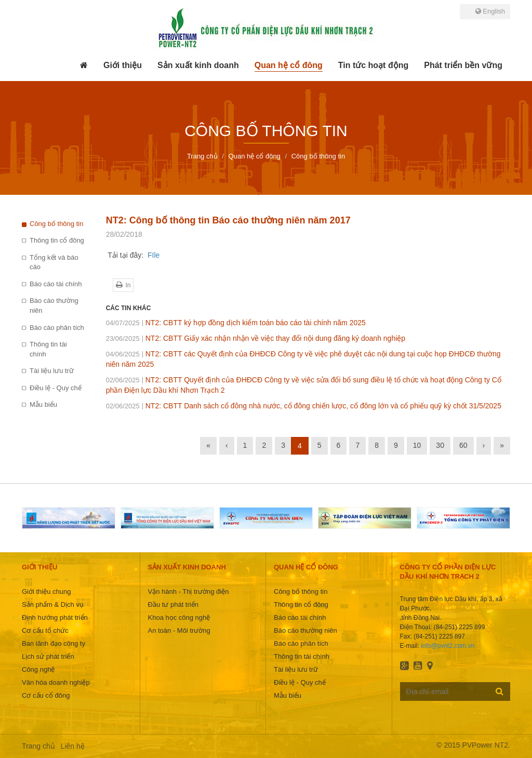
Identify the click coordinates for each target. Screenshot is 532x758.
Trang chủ (38, 746)
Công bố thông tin (56, 224)
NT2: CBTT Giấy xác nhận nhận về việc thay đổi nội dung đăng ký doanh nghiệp (256, 338)
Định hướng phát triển (55, 617)
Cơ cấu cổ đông (46, 695)
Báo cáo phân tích (57, 328)
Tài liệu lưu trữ (52, 371)
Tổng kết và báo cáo (54, 262)
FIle (154, 255)
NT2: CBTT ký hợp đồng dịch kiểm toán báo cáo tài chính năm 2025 (236, 323)
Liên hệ (73, 746)
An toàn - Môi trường (179, 630)
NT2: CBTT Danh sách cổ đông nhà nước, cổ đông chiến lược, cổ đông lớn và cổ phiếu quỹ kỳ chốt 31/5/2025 (304, 406)
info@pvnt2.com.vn (448, 646)
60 (463, 445)
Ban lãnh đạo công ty (54, 643)
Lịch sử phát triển (48, 656)
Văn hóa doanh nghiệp (56, 682)
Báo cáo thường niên (54, 305)
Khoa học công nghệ (179, 617)
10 (417, 445)
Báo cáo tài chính (56, 284)
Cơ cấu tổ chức (45, 630)
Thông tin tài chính (48, 349)
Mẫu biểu (43, 404)
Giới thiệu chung (46, 591)
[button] (123, 65)
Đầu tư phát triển (173, 604)
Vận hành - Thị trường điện (189, 591)
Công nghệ (38, 669)
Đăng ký (500, 691)
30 (440, 445)
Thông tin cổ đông (57, 240)
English (490, 11)
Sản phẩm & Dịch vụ (53, 604)
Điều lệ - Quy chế (56, 388)
